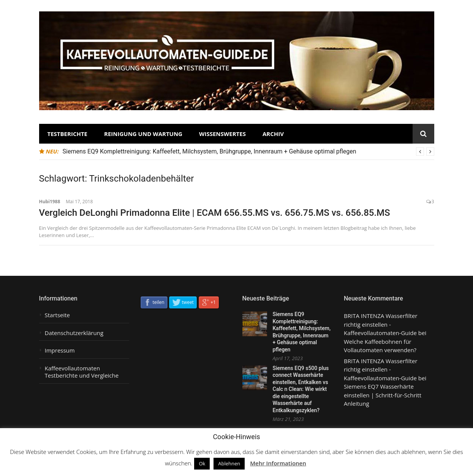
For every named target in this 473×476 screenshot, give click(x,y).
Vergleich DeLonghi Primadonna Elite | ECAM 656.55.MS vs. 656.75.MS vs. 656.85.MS (215, 213)
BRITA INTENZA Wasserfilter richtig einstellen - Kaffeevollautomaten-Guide (381, 324)
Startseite (58, 315)
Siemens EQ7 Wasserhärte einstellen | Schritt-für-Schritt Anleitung (383, 395)
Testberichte (68, 134)
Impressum (60, 350)
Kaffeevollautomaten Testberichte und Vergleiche (82, 372)
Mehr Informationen (278, 463)
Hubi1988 (50, 202)
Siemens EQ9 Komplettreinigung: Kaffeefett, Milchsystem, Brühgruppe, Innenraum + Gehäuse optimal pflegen (210, 151)
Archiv (273, 134)
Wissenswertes (222, 134)
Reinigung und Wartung (143, 134)
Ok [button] (202, 463)
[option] (248, 152)
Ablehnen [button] (229, 463)
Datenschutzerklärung (74, 333)
